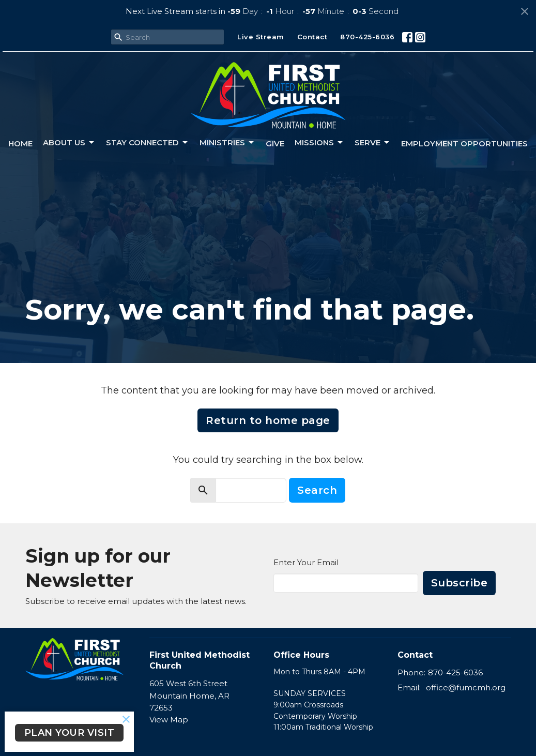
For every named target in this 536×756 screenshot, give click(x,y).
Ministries (227, 143)
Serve (373, 143)
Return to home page (268, 420)
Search (317, 490)
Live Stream (261, 37)
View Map (169, 720)
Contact (312, 37)
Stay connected (148, 143)
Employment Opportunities (464, 143)
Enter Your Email (306, 562)
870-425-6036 (367, 37)
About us (69, 143)
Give (275, 143)
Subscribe (460, 583)
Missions (319, 143)
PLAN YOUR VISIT (70, 733)
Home (20, 143)
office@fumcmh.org (466, 687)
